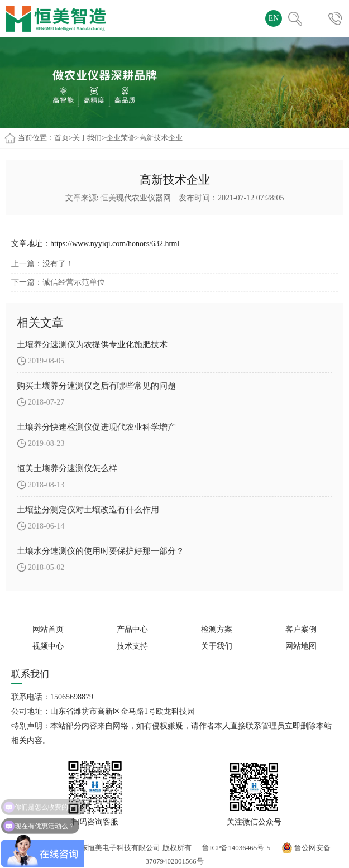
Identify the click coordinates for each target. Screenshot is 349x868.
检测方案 (217, 629)
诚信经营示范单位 (74, 282)
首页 (61, 138)
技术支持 (132, 646)
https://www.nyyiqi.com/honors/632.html (115, 244)
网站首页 (48, 629)
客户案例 (301, 629)
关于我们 (87, 138)
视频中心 (48, 646)
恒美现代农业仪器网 (136, 198)
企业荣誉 (121, 138)
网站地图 (301, 646)
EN (274, 18)
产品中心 (132, 629)
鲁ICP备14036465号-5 (236, 848)
